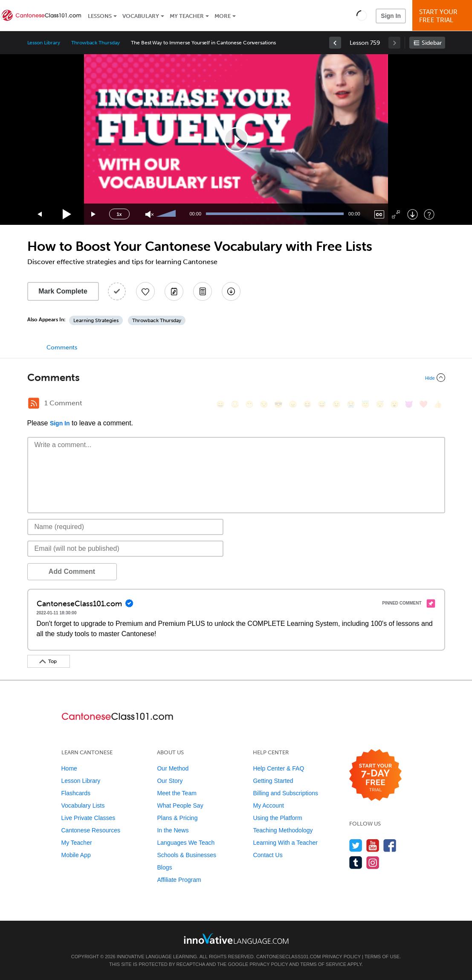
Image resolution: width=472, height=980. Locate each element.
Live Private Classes (88, 818)
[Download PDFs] (203, 291)
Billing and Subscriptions (285, 793)
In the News (173, 830)
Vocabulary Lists (83, 806)
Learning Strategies (96, 320)
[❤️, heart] (423, 404)
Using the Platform (277, 818)
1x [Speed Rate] (119, 214)
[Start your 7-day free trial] (375, 775)
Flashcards (76, 793)
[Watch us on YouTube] (373, 845)
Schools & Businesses (187, 855)
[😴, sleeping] (380, 404)
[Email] (126, 549)
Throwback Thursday (96, 43)
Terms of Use (382, 957)
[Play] (67, 214)
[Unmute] (149, 214)
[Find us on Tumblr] (356, 862)
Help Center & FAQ (278, 768)
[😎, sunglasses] (278, 404)
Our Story (170, 781)
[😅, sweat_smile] (322, 404)
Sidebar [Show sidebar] (432, 43)
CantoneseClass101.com (288, 957)
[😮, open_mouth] (394, 404)
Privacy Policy (341, 957)
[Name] (126, 527)
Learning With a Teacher (285, 843)
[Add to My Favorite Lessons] (145, 291)
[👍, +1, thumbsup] (438, 404)
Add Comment (72, 571)
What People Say (180, 806)
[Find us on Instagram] (373, 862)
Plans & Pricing (177, 818)
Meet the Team (177, 793)
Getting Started (273, 781)
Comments (62, 348)
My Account (268, 806)
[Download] (413, 214)
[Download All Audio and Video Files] (231, 291)
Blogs (164, 867)
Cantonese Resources (91, 830)
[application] (236, 140)
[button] (362, 15)
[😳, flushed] (235, 404)
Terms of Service (323, 964)
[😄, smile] (220, 404)
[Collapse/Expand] (236, 378)
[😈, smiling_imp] (409, 404)
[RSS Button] (34, 403)
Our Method (173, 768)
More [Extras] (223, 16)
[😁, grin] (249, 404)
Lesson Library (44, 43)
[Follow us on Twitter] (356, 845)
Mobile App (76, 855)
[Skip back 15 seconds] (40, 214)
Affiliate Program (179, 880)
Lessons (100, 16)
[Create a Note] (174, 291)
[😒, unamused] (264, 404)
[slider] (167, 214)
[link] (335, 43)
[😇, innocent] (365, 404)
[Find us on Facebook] (390, 845)
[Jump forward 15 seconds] (94, 214)
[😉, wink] (336, 404)
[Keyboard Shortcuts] (429, 214)
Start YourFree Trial (443, 16)
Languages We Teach (186, 843)
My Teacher (187, 16)
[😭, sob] (351, 404)
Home (69, 768)
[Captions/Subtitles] (379, 214)
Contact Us (268, 855)
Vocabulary (141, 16)
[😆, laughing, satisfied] (307, 404)
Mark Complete (63, 291)
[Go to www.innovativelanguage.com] (236, 938)
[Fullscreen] (396, 214)
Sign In (391, 16)
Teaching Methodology (283, 830)
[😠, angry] (293, 404)
